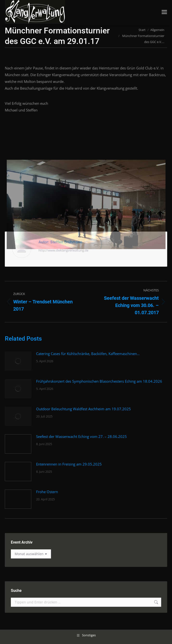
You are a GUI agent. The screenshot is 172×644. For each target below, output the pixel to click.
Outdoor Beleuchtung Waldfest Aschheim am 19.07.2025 (83, 409)
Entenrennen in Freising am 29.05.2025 (69, 464)
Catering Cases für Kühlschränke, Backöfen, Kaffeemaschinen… (88, 354)
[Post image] (18, 361)
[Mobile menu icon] (164, 12)
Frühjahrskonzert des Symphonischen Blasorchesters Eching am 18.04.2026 (99, 381)
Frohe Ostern (47, 492)
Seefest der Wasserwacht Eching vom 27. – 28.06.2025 (81, 436)
